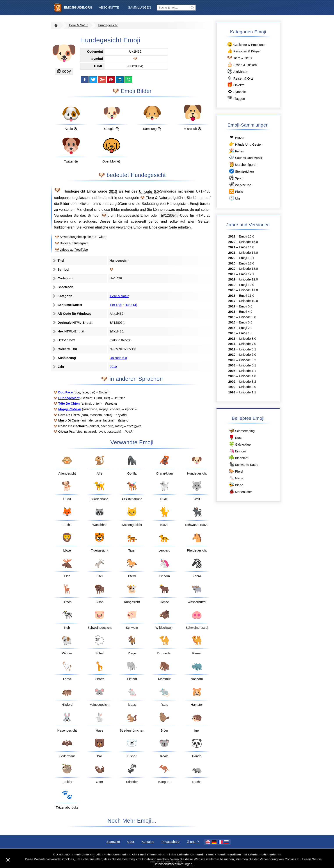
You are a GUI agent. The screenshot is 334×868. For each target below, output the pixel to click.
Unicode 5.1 (247, 365)
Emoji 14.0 (246, 247)
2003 (232, 376)
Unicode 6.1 (247, 349)
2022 (232, 236)
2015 (232, 328)
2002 (232, 382)
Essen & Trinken (242, 65)
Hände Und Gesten (245, 144)
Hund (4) (131, 305)
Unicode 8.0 (247, 339)
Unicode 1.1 (247, 392)
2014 (232, 344)
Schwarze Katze (243, 464)
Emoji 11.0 (246, 296)
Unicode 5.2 (247, 360)
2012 (232, 349)
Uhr (234, 198)
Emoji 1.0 (246, 333)
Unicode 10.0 (248, 301)
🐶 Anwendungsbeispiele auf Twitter (81, 237)
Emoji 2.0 (246, 328)
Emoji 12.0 (246, 285)
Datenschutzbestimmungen (173, 864)
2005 (232, 371)
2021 (232, 247)
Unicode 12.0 (248, 279)
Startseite (113, 842)
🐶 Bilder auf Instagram (72, 243)
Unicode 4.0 (247, 376)
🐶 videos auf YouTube (71, 250)
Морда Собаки (70, 409)
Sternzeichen (241, 171)
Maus (235, 478)
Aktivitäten (237, 71)
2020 (232, 258)
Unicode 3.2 (247, 382)
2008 (232, 365)
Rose (235, 437)
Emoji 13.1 (246, 258)
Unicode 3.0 (247, 387)
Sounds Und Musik (245, 158)
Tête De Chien (69, 404)
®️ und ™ (193, 842)
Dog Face (66, 392)
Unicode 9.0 (247, 317)
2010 (113, 191)
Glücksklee (239, 444)
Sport (235, 178)
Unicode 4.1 (247, 371)
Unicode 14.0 (248, 253)
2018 (232, 290)
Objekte (235, 85)
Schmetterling (241, 431)
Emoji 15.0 (246, 236)
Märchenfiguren (243, 164)
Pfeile (235, 191)
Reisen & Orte (240, 78)
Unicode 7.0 (247, 344)
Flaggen (236, 98)
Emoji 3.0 (246, 322)
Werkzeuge (240, 185)
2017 (232, 301)
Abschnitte (109, 7)
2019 (232, 274)
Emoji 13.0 (246, 263)
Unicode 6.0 (149, 191)
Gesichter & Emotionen (247, 44)
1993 (232, 392)
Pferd (235, 471)
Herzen (237, 137)
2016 (232, 312)
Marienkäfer (240, 492)
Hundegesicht (108, 25)
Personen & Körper (244, 51)
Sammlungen (139, 7)
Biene (236, 485)
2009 (232, 360)
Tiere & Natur (78, 25)
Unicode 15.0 (248, 242)
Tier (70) (116, 305)
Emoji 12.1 (246, 274)
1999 (232, 387)
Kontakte (148, 842)
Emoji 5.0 (246, 306)
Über (131, 842)
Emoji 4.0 (246, 312)
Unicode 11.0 (248, 290)
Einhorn (237, 451)
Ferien (236, 151)
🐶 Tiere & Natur (154, 198)
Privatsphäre (171, 842)
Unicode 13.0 (248, 269)
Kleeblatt (238, 458)
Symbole (236, 92)
